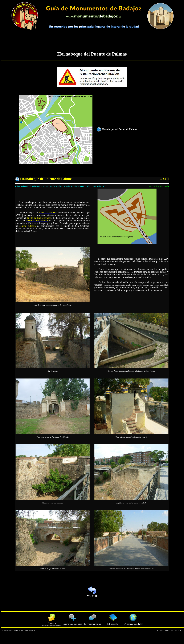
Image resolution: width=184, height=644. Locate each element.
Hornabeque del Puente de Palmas (92, 54)
